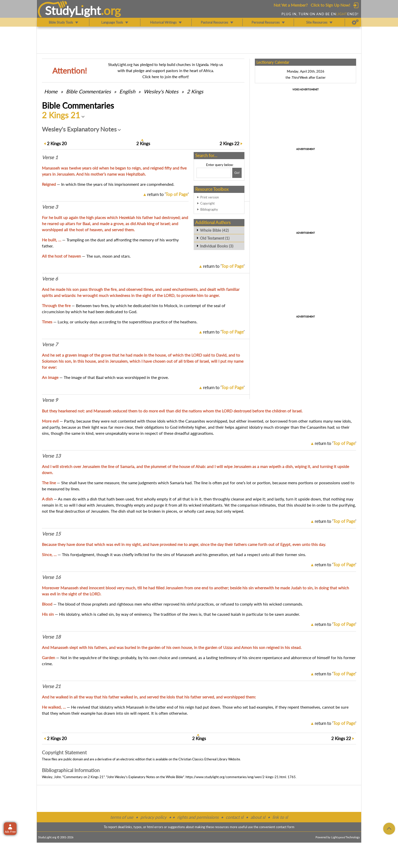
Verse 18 (51, 637)
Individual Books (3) (217, 246)
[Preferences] (355, 22)
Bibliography (209, 209)
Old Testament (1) (215, 238)
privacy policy (153, 817)
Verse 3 (50, 207)
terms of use (122, 817)
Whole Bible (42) (214, 230)
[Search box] (214, 173)
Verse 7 (50, 344)
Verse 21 (51, 686)
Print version (210, 197)
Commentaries (88, 91)
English (127, 91)
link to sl (280, 817)
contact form (285, 827)
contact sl (235, 817)
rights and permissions (198, 817)
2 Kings (195, 91)
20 (57, 144)
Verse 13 (51, 456)
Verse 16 (51, 577)
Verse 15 (51, 534)
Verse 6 (50, 279)
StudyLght (73, 10)
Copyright (208, 203)
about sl (258, 817)
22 (229, 144)
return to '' (168, 194)
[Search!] (237, 173)
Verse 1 (50, 157)
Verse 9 (50, 400)
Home (51, 91)
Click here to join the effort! (166, 77)
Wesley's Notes (161, 91)
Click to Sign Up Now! (330, 5)
